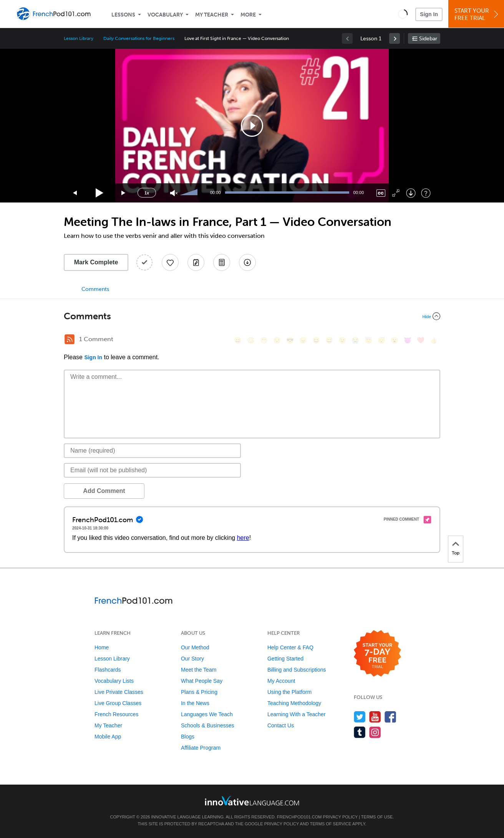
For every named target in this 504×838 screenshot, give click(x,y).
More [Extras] (248, 15)
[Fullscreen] (396, 193)
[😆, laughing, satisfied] (316, 340)
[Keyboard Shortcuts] (426, 193)
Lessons (123, 15)
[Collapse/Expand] (252, 316)
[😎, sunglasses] (290, 340)
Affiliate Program (201, 748)
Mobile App (108, 737)
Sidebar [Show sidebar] (428, 39)
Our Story (192, 659)
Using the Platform (289, 692)
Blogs (188, 737)
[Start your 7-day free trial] (377, 654)
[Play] (100, 193)
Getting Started (285, 659)
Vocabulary (165, 15)
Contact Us (281, 725)
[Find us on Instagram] (375, 732)
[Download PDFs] (222, 262)
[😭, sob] (355, 340)
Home (102, 647)
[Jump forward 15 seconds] (124, 193)
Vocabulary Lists (114, 681)
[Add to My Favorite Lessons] (170, 262)
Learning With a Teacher (297, 714)
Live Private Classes (119, 692)
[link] (395, 38)
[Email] (152, 470)
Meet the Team (199, 670)
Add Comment (104, 491)
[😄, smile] (238, 340)
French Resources (116, 714)
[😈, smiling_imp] (408, 340)
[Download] (411, 193)
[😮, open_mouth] (395, 340)
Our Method (195, 647)
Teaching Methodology (294, 703)
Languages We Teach (207, 714)
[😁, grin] (264, 340)
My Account (281, 681)
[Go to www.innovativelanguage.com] (252, 801)
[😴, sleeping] (381, 340)
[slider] (190, 193)
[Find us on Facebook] (390, 717)
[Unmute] (174, 193)
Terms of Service (331, 824)
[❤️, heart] (421, 340)
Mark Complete (96, 262)
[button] (403, 14)
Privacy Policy (340, 817)
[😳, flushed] (251, 340)
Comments (95, 289)
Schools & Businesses (208, 725)
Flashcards (108, 670)
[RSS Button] (70, 339)
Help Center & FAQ (290, 647)
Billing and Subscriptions (297, 670)
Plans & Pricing (199, 692)
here (243, 538)
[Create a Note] (196, 262)
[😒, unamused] (277, 340)
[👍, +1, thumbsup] (434, 340)
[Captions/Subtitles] (381, 193)
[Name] (152, 451)
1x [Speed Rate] (147, 193)
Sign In (429, 14)
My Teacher (212, 15)
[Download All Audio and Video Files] (247, 262)
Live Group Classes (118, 703)
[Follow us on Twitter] (360, 717)
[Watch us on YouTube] (375, 717)
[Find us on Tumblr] (360, 732)
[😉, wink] (342, 340)
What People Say (202, 681)
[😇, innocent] (368, 340)
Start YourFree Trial (477, 14)
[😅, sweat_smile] (329, 340)
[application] (252, 126)
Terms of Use (377, 817)
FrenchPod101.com (299, 817)
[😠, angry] (303, 340)
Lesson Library (79, 38)
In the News (195, 703)
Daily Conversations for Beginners (139, 38)
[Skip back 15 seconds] (75, 193)
